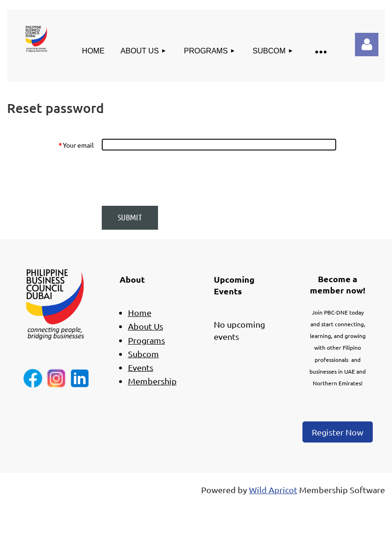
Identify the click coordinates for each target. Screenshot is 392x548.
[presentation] (173, 178)
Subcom (143, 354)
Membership (152, 381)
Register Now (338, 432)
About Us (146, 326)
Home (140, 312)
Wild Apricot (273, 490)
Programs (147, 340)
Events (141, 367)
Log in (367, 45)
